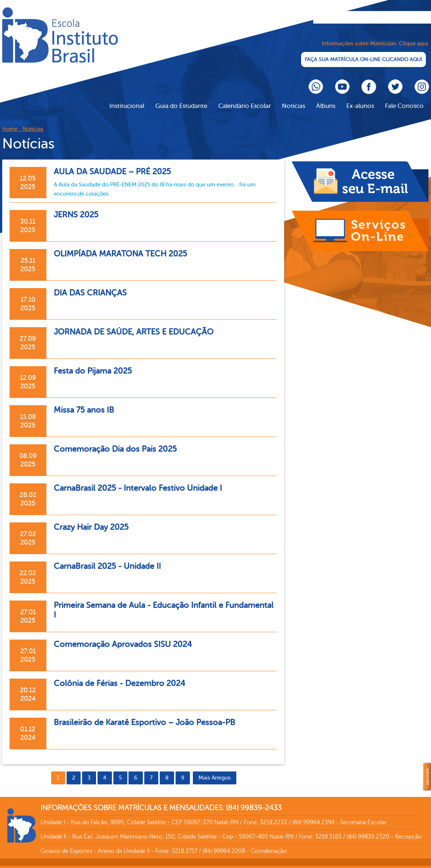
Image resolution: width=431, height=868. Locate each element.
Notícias (294, 98)
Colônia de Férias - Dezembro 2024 (125, 675)
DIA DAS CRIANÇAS (93, 285)
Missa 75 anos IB (86, 402)
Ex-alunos (360, 98)
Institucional (127, 98)
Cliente (60, 35)
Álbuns (326, 98)
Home (10, 121)
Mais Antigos (215, 770)
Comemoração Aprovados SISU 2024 (128, 636)
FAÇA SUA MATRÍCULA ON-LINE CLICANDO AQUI (363, 51)
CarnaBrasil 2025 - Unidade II (112, 558)
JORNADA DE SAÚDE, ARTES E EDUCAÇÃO (140, 324)
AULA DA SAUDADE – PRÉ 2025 (116, 163)
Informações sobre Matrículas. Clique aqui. (375, 36)
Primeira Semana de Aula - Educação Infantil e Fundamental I (145, 602)
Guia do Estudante (181, 98)
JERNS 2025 (78, 206)
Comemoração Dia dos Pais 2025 (120, 441)
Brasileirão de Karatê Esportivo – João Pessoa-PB (152, 714)
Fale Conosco (404, 98)
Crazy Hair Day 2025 (94, 519)
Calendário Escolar (245, 98)
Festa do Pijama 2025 (96, 363)
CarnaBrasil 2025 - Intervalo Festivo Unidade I (144, 480)
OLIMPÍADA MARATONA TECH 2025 (126, 246)
